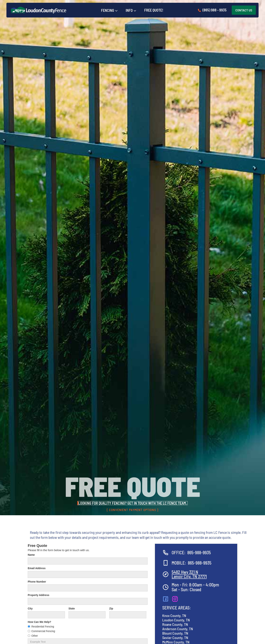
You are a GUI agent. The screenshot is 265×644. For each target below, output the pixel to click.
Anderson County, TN (178, 629)
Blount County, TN (175, 633)
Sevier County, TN (175, 638)
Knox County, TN (174, 615)
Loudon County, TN (176, 620)
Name (31, 555)
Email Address (37, 568)
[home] (39, 10)
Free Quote (37, 546)
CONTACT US (244, 10)
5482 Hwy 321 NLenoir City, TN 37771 (189, 574)
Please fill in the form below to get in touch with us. (59, 550)
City (30, 608)
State (72, 608)
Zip (111, 608)
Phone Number (37, 582)
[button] (109, 10)
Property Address (39, 595)
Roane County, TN (175, 624)
